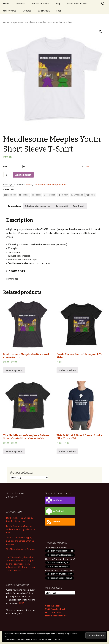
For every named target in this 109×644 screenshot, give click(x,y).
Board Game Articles (77, 4)
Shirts (20, 22)
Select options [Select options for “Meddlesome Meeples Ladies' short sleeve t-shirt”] (14, 370)
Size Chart (79, 206)
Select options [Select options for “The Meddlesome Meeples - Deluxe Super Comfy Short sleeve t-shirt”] (14, 451)
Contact (27, 11)
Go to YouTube (53, 612)
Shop (59, 11)
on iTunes (54, 500)
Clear (88, 167)
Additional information (38, 206)
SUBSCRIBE (44, 11)
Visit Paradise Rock (55, 609)
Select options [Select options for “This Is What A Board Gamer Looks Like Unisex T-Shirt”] (67, 451)
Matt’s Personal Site (56, 616)
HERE (22, 603)
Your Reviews (10, 11)
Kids (64, 184)
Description (14, 206)
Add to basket (23, 175)
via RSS (53, 522)
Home (6, 4)
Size (5, 167)
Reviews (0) (62, 206)
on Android (54, 511)
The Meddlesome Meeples (47, 184)
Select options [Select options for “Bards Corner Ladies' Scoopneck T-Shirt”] (67, 370)
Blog (58, 4)
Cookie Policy (57, 639)
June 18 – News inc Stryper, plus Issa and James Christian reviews (20, 541)
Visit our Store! (53, 606)
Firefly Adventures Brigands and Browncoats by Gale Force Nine (21, 529)
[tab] (14, 206)
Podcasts (20, 4)
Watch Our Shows (40, 4)
